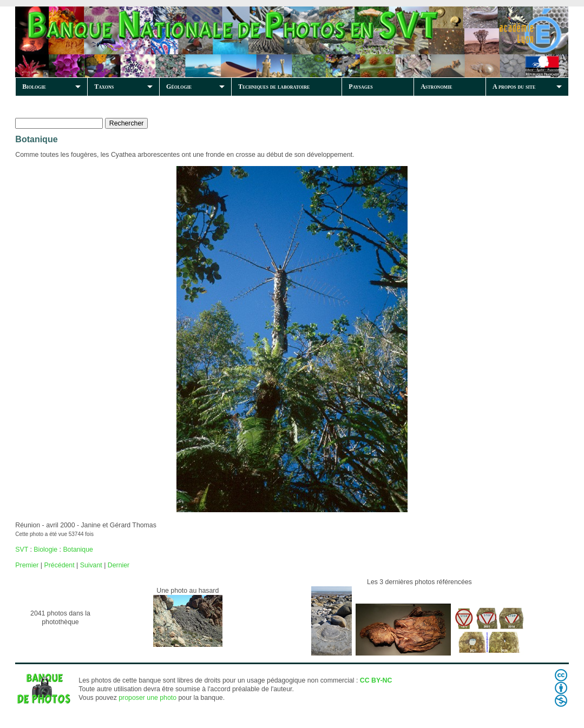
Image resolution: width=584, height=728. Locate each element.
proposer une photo (147, 698)
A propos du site (514, 87)
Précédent (59, 565)
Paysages (360, 87)
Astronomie (436, 87)
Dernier (119, 565)
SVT (22, 550)
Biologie (34, 87)
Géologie (179, 87)
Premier (27, 565)
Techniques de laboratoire (274, 87)
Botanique (78, 550)
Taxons (104, 87)
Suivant (91, 565)
